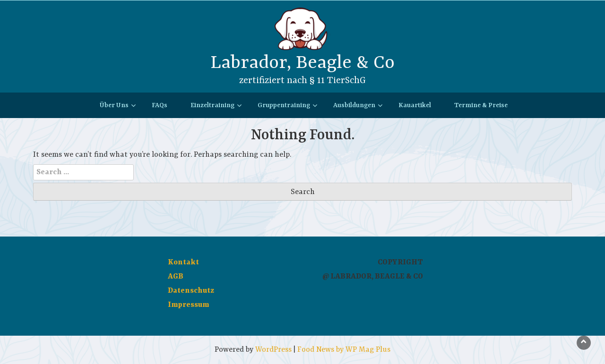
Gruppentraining (284, 105)
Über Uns (114, 105)
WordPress (273, 350)
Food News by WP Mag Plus (344, 350)
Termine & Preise (481, 105)
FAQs (160, 105)
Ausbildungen (354, 105)
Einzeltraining (212, 105)
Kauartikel (415, 105)
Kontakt (183, 262)
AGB (176, 277)
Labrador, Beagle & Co (302, 63)
